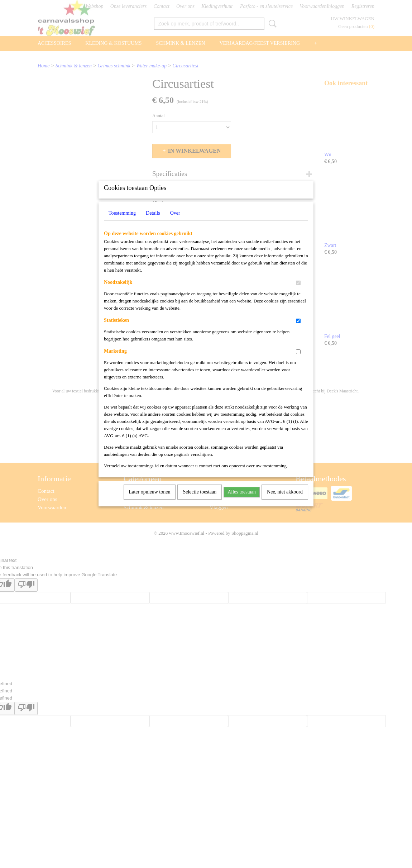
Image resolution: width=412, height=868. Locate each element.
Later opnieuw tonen (150, 501)
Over (175, 222)
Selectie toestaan (200, 501)
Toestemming (122, 222)
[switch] (298, 292)
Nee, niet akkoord (285, 501)
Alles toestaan (242, 501)
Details (153, 222)
